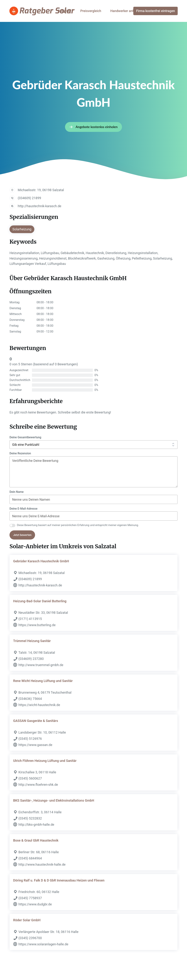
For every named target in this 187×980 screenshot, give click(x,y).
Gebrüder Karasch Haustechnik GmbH (41, 561)
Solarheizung (22, 229)
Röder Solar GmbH (27, 920)
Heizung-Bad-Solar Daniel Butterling (40, 601)
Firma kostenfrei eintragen (155, 11)
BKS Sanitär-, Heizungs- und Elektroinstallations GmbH (54, 800)
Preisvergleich (91, 11)
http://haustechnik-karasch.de (40, 206)
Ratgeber (65, 11)
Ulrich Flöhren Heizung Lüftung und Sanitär (45, 761)
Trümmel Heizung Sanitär (32, 641)
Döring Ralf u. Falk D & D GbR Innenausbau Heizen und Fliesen (59, 880)
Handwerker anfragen (126, 11)
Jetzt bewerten (22, 535)
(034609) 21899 (29, 198)
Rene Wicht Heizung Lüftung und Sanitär (43, 681)
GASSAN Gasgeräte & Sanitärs (36, 721)
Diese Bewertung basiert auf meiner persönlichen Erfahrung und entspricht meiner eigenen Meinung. (78, 525)
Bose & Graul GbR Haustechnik (36, 840)
